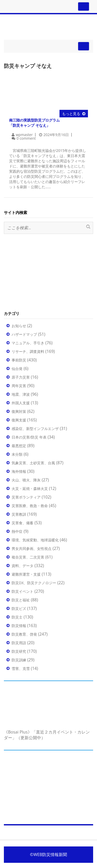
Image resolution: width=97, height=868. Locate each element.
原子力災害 (21, 377)
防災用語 (19, 643)
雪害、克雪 (21, 668)
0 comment (26, 138)
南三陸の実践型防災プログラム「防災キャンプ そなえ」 (34, 123)
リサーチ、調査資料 (28, 351)
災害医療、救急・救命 (30, 506)
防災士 (17, 617)
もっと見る (71, 114)
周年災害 (19, 386)
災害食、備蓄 (23, 523)
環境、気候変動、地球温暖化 (35, 540)
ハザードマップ (24, 334)
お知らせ (19, 326)
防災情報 (19, 626)
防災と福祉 (21, 600)
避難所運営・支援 (26, 574)
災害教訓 (19, 514)
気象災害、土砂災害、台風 (33, 463)
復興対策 (19, 411)
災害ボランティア (26, 497)
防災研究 (19, 651)
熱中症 (17, 531)
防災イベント (23, 591)
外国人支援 (21, 403)
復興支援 (19, 420)
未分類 (17, 454)
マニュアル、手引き (28, 343)
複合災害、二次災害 (28, 557)
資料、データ (23, 566)
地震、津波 (21, 394)
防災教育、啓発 (24, 634)
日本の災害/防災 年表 (29, 437)
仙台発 (17, 369)
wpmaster (24, 135)
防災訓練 (19, 660)
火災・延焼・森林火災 (30, 489)
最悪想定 (19, 446)
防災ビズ (19, 608)
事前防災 (19, 360)
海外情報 (19, 471)
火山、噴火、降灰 (26, 480)
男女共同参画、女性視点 (32, 549)
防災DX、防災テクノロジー (34, 583)
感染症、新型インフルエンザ (35, 429)
